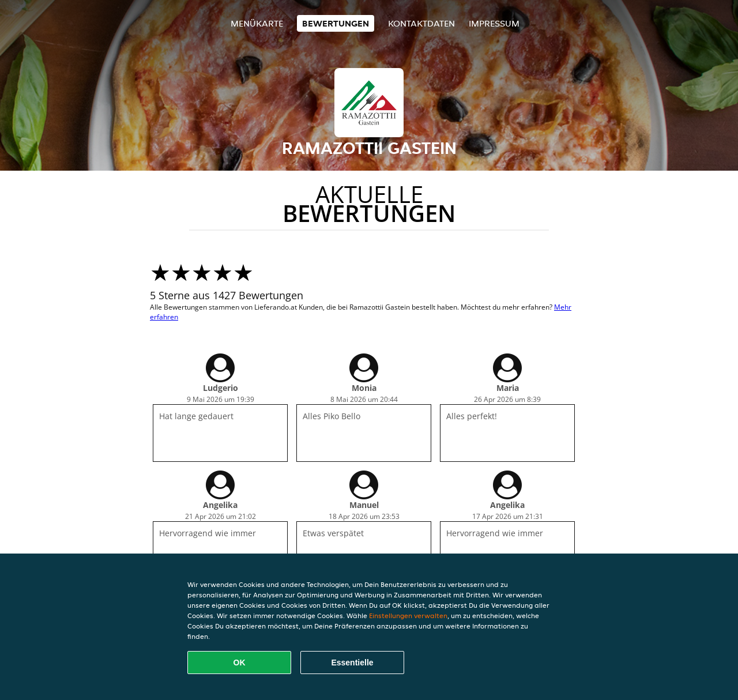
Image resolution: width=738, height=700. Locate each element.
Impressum (494, 23)
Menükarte (257, 23)
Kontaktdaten (421, 23)
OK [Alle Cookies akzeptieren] (240, 663)
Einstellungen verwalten (408, 616)
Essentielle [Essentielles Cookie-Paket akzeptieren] (352, 663)
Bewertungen (336, 23)
